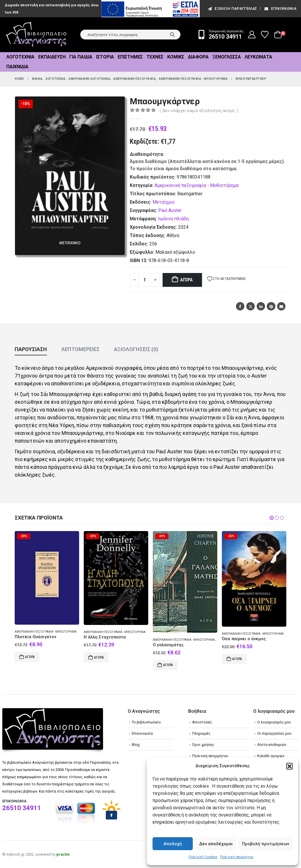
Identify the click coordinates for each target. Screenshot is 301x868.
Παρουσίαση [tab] (31, 349)
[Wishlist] (265, 35)
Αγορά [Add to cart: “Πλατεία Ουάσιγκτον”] (30, 657)
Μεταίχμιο (164, 202)
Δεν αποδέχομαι (216, 844)
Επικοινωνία (280, 8)
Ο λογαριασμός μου (274, 722)
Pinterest (271, 306)
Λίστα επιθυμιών (272, 745)
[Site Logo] (36, 35)
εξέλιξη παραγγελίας (232, 8)
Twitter (250, 306)
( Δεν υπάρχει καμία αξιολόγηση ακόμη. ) (199, 111)
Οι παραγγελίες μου (274, 733)
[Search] (172, 35)
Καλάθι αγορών (271, 756)
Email (281, 306)
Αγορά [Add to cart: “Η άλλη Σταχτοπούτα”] (99, 657)
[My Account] (252, 35)
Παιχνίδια (17, 67)
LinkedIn (261, 306)
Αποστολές (202, 722)
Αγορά (186, 280)
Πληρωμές (201, 733)
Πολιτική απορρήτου (237, 857)
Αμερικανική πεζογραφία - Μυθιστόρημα (197, 185)
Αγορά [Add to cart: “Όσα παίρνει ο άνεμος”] (237, 659)
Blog (136, 745)
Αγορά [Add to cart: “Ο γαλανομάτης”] (168, 665)
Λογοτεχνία (20, 57)
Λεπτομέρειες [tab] (80, 349)
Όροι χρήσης (203, 745)
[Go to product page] (47, 578)
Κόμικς (176, 57)
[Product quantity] (145, 280)
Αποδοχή (173, 844)
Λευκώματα (258, 57)
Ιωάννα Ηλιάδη (173, 219)
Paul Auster (170, 210)
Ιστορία (105, 57)
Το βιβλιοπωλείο (146, 722)
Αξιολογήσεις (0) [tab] (136, 349)
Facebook (240, 306)
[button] (289, 766)
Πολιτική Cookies (203, 857)
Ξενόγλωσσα (227, 57)
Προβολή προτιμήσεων (266, 844)
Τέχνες (155, 57)
